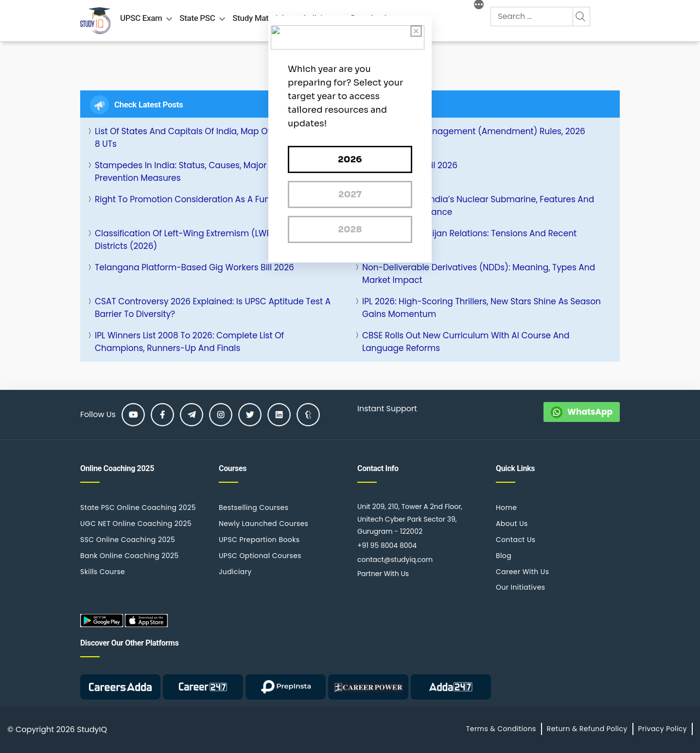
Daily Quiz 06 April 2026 (410, 165)
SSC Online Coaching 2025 (128, 540)
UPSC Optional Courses (260, 556)
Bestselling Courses (254, 508)
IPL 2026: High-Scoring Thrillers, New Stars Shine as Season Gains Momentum (481, 308)
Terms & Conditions (501, 729)
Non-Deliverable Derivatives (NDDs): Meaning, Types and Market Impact (479, 274)
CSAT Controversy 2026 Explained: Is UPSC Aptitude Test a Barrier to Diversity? (213, 308)
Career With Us (522, 572)
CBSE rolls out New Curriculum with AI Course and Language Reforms (466, 342)
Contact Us (516, 540)
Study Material (258, 18)
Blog (504, 556)
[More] (479, 6)
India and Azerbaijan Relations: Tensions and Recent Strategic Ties (469, 240)
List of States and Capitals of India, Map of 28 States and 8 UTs (212, 138)
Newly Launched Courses (263, 524)
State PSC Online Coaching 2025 (138, 508)
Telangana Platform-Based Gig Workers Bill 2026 (194, 267)
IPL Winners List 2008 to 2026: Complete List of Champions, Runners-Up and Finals (189, 342)
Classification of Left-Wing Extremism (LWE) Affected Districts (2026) (203, 240)
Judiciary (235, 572)
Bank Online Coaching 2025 (130, 556)
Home (506, 508)
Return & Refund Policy (587, 729)
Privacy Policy (663, 729)
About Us (512, 524)
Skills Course (103, 572)
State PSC (197, 18)
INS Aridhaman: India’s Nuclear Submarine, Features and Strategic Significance (478, 206)
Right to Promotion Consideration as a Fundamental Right (214, 199)
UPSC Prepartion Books (259, 540)
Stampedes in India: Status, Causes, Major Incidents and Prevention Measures (210, 172)
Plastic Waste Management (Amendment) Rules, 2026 (474, 131)
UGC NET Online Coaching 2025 (136, 524)
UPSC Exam (141, 18)
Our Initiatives (520, 587)
